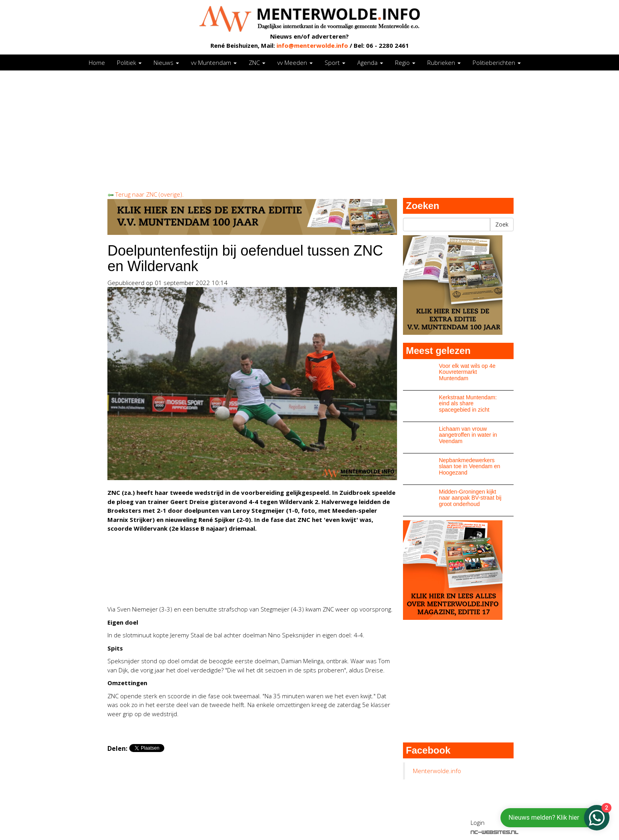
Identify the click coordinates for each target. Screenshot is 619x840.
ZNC (257, 63)
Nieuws (166, 63)
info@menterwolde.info (312, 45)
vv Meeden (295, 63)
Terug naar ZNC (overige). (146, 194)
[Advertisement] (309, 130)
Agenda (370, 63)
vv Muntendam (214, 63)
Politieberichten (497, 63)
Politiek (129, 63)
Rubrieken (444, 63)
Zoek (502, 224)
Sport (335, 63)
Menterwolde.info (437, 771)
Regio (405, 63)
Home (97, 63)
